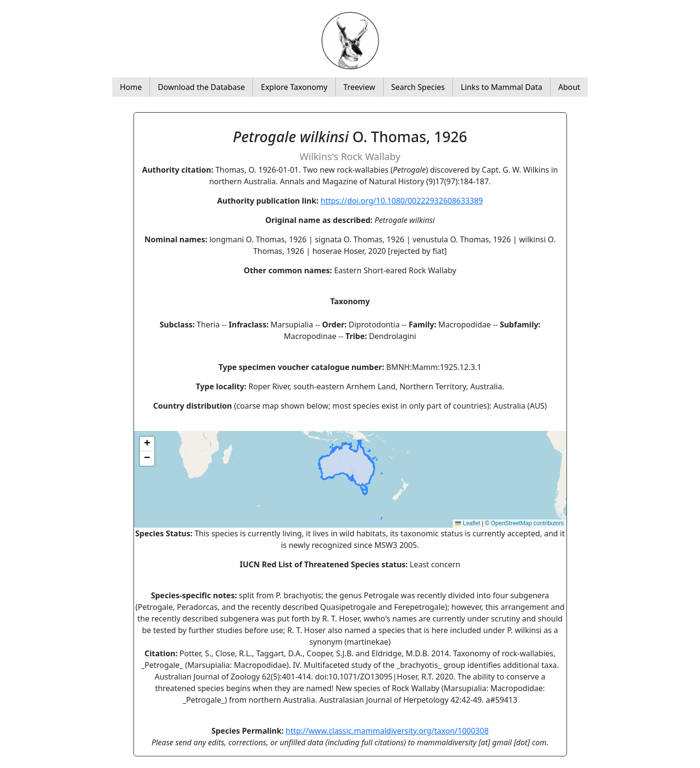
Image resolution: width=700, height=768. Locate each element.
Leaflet (468, 523)
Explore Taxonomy (294, 87)
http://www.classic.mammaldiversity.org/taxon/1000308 (387, 731)
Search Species (418, 87)
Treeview (359, 87)
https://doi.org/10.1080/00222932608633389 (402, 201)
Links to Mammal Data (501, 87)
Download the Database (201, 87)
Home (131, 87)
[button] (147, 444)
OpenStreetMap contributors (528, 523)
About (569, 87)
